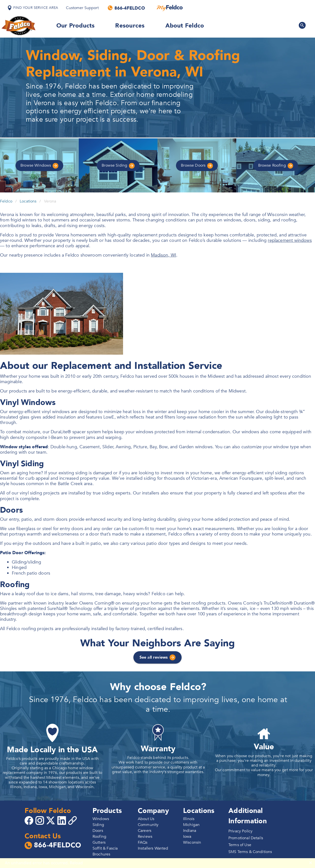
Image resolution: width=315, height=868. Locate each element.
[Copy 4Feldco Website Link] (73, 820)
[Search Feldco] (302, 25)
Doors (197, 166)
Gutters (99, 842)
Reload (76, 863)
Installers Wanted (153, 848)
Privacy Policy (240, 831)
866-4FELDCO (53, 845)
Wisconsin (192, 842)
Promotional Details (246, 838)
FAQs (143, 842)
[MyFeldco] (170, 8)
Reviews (145, 837)
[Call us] (127, 8)
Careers (145, 831)
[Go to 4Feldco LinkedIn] (62, 820)
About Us (146, 819)
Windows (39, 166)
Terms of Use (240, 845)
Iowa (187, 837)
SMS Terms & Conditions (250, 852)
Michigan (191, 825)
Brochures (101, 854)
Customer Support (82, 8)
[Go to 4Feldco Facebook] (30, 820)
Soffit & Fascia (105, 848)
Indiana (190, 831)
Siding (118, 166)
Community (148, 825)
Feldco (6, 201)
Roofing (276, 166)
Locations (28, 201)
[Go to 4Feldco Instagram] (40, 820)
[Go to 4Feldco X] (51, 820)
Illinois (189, 819)
